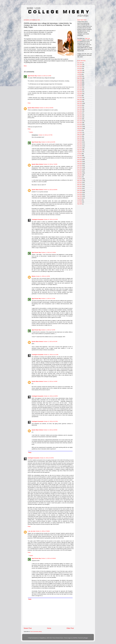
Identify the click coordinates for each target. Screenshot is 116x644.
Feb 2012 (80, 163)
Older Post (70, 628)
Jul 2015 (79, 96)
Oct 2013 (80, 125)
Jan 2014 (80, 119)
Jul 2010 (79, 200)
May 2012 (80, 158)
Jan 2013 (80, 142)
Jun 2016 (80, 76)
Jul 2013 (79, 130)
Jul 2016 (79, 74)
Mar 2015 (80, 103)
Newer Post (28, 628)
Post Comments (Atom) (36, 632)
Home (49, 628)
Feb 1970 (80, 204)
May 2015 (80, 100)
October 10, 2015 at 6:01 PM (48, 142)
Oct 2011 (80, 171)
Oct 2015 (80, 90)
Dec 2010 (80, 190)
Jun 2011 (80, 179)
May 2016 (80, 78)
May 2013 (80, 134)
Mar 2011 (80, 185)
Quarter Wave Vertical (33, 108)
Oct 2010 (80, 194)
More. (25, 66)
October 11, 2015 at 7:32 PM (48, 330)
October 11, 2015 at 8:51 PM (50, 342)
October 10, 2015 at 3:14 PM (44, 76)
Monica (34, 276)
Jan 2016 (80, 86)
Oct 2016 (80, 69)
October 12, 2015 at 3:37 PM (51, 421)
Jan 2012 (80, 165)
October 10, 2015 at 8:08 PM (50, 190)
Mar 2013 (80, 138)
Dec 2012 (80, 144)
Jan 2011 (80, 188)
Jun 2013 (80, 132)
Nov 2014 (80, 111)
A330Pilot (75, 638)
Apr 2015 (80, 101)
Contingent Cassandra (38, 220)
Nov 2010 (80, 192)
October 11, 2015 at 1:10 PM (43, 276)
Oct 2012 (80, 148)
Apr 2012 (80, 159)
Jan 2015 (80, 107)
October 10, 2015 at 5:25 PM (47, 458)
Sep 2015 (80, 92)
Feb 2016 (80, 84)
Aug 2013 (80, 129)
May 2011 (80, 181)
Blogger (86, 638)
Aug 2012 (80, 152)
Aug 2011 (80, 175)
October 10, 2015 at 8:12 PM (51, 220)
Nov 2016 (80, 67)
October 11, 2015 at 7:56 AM (43, 531)
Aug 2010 (80, 198)
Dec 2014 (80, 109)
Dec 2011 (80, 167)
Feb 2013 (80, 140)
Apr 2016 (80, 80)
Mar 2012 (80, 161)
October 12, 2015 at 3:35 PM (51, 396)
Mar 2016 (80, 82)
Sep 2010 (80, 196)
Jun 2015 (80, 98)
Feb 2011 (80, 187)
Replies (31, 132)
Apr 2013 (80, 136)
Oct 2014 (80, 113)
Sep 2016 (80, 71)
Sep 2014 (80, 115)
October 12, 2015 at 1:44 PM (50, 381)
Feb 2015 (80, 105)
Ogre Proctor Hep (32, 76)
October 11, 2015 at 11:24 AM (48, 252)
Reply (29, 103)
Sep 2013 (80, 127)
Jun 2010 (80, 202)
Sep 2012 (80, 150)
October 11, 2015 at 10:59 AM (48, 558)
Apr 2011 (80, 183)
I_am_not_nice (31, 531)
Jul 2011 (79, 177)
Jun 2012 (80, 156)
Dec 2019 (80, 63)
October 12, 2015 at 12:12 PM (51, 355)
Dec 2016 (80, 65)
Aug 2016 (80, 72)
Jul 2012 (79, 154)
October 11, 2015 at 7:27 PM (48, 299)
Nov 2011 (80, 169)
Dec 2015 (80, 88)
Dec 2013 (80, 121)
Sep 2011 (80, 173)
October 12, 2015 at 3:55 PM (50, 430)
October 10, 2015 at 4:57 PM (45, 135)
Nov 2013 (80, 123)
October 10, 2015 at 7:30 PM (50, 164)
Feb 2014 (80, 117)
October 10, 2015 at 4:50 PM (46, 108)
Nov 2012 (80, 146)
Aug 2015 (80, 94)
